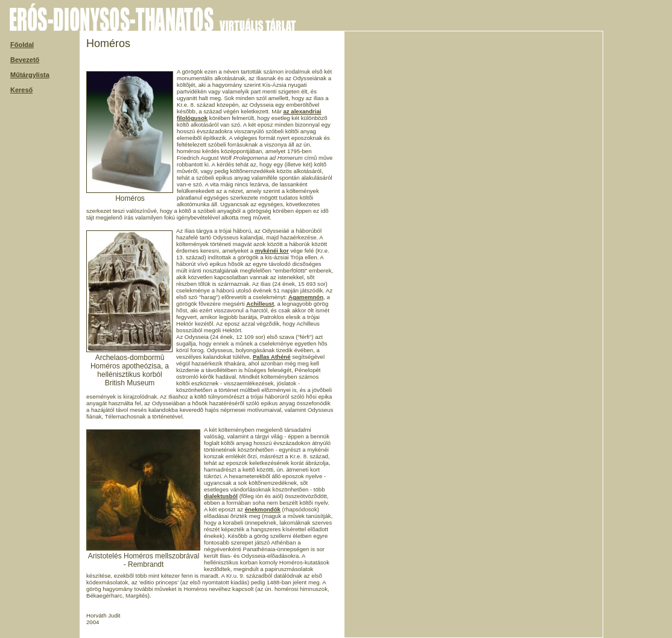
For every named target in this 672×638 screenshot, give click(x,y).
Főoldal (22, 45)
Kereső (21, 90)
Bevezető (25, 60)
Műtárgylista (30, 75)
